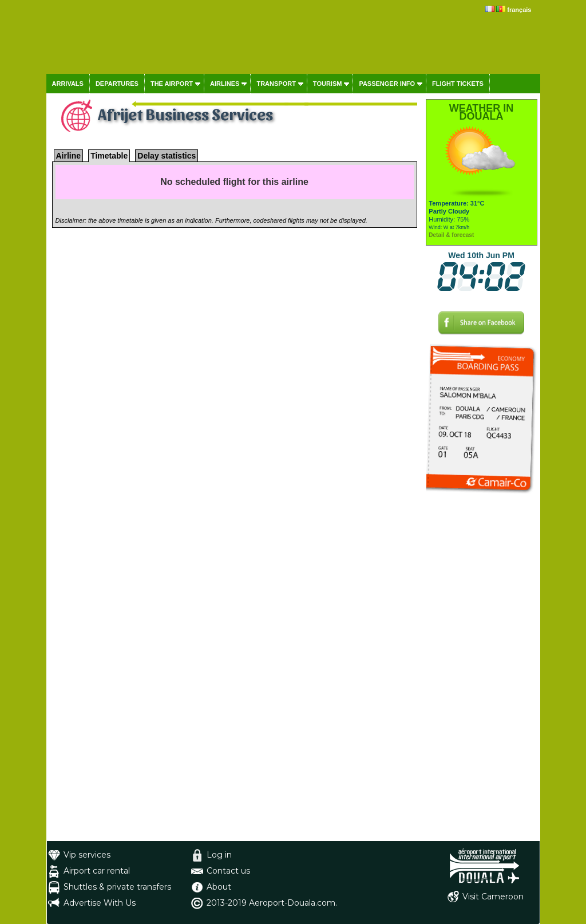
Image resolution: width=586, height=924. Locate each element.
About (219, 887)
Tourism (328, 84)
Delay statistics (167, 156)
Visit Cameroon (493, 897)
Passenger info (387, 84)
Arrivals (68, 84)
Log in (219, 855)
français (519, 10)
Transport (276, 84)
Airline (69, 156)
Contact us (228, 871)
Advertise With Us (100, 903)
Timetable (109, 156)
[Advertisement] (482, 669)
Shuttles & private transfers (117, 887)
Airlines (225, 84)
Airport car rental (97, 871)
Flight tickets (458, 84)
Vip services (87, 855)
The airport (172, 84)
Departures (117, 84)
